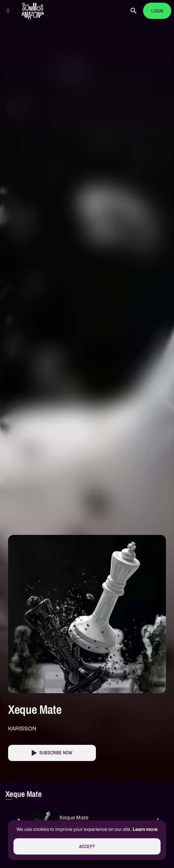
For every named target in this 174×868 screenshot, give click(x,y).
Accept (87, 847)
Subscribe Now (56, 753)
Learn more (145, 829)
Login (157, 11)
